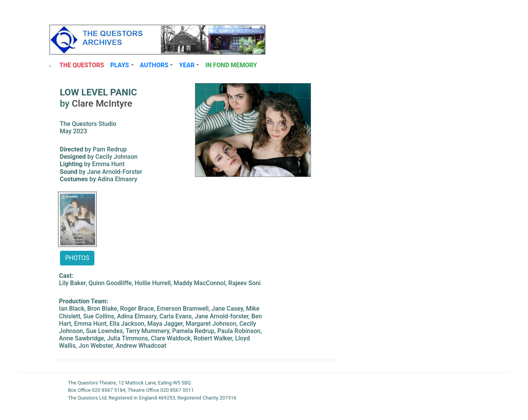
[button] (122, 65)
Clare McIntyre (102, 104)
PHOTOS (77, 258)
